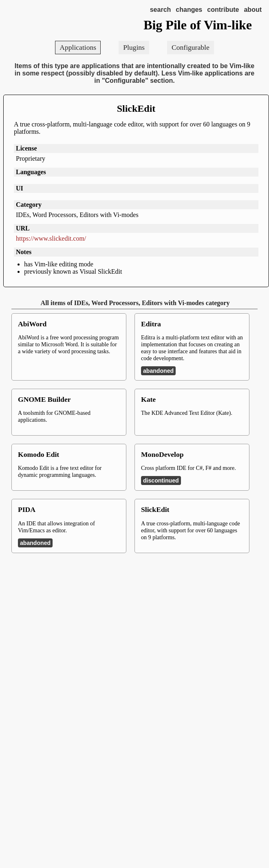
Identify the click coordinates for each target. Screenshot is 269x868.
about (253, 10)
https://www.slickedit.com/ (51, 238)
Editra (151, 324)
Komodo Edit (39, 454)
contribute (223, 10)
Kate (148, 399)
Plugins (134, 47)
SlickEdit (136, 108)
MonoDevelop (162, 454)
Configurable (191, 47)
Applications (78, 47)
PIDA (27, 509)
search (161, 10)
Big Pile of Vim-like (198, 25)
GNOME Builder (44, 399)
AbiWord (32, 324)
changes (189, 10)
